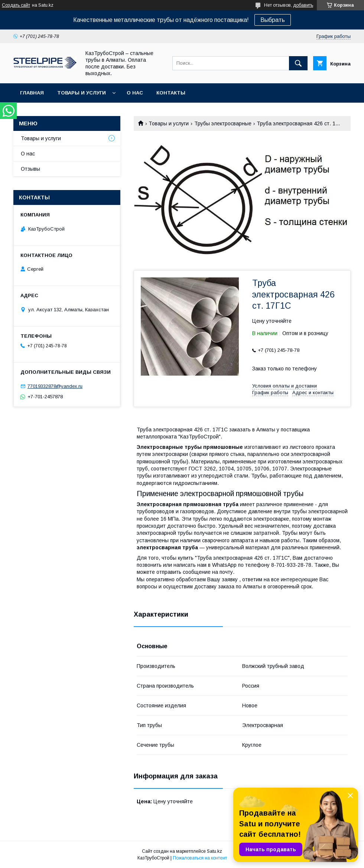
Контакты (171, 93)
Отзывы (30, 169)
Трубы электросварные (223, 123)
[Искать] (298, 63)
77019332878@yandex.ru (55, 386)
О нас (135, 93)
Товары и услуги (82, 93)
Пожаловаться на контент (200, 858)
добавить (303, 5)
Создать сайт (16, 5)
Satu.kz (214, 851)
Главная (32, 93)
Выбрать (273, 20)
